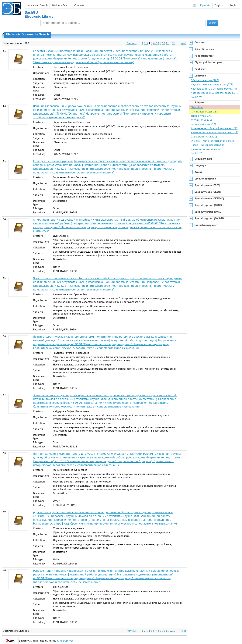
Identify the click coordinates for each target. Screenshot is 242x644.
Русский (205, 5)
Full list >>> (196, 97)
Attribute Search (61, 5)
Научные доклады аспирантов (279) (212, 84)
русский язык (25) (201, 120)
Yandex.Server (65, 641)
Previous (131, 43)
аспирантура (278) (202, 116)
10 (164, 43)
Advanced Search (38, 5)
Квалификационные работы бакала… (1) (215, 93)
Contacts (79, 5)
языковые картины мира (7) (207, 149)
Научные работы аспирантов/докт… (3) (214, 89)
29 (174, 43)
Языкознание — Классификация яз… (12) (215, 128)
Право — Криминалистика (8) (208, 145)
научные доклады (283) (205, 112)
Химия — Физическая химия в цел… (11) (214, 132)
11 (167, 43)
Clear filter (197, 107)
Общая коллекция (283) (205, 80)
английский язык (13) (203, 124)
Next (183, 43)
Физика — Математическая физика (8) (213, 141)
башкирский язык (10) (204, 137)
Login (233, 5)
